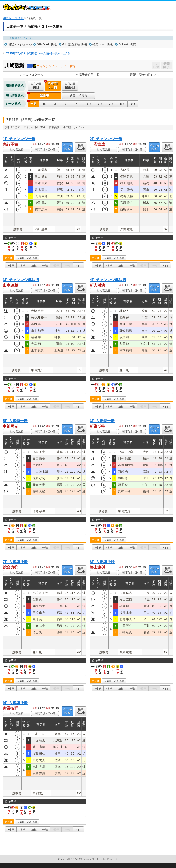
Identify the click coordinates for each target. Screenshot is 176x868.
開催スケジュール (20, 44)
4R (78, 104)
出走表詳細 (17, 149)
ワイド (78, 266)
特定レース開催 (103, 44)
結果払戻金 (81, 147)
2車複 (45, 266)
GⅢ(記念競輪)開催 (75, 44)
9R (133, 104)
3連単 (11, 266)
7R (111, 104)
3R (67, 104)
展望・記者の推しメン (145, 75)
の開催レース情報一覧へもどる (38, 53)
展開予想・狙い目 (45, 149)
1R (45, 104)
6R (100, 104)
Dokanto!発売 (127, 44)
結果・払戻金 (78, 96)
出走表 (44, 96)
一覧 (33, 104)
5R (89, 104)
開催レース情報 (13, 18)
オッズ (9, 258)
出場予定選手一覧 (88, 75)
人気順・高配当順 (27, 258)
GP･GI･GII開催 (47, 44)
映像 (67, 147)
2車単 (22, 266)
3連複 (33, 266)
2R (56, 104)
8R (122, 104)
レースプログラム (31, 75)
